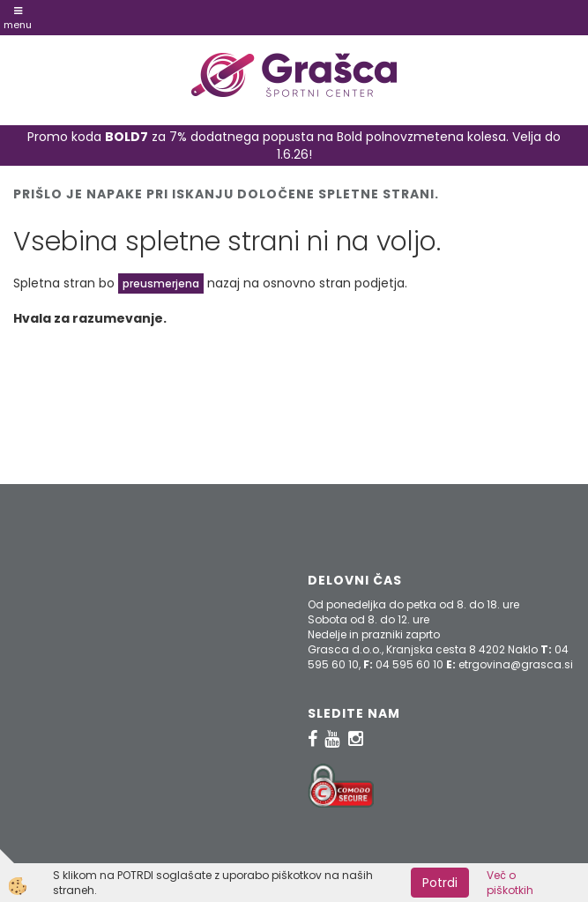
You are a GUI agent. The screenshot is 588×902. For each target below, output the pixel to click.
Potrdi (440, 883)
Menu (18, 19)
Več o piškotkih (510, 883)
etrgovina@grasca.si (516, 664)
